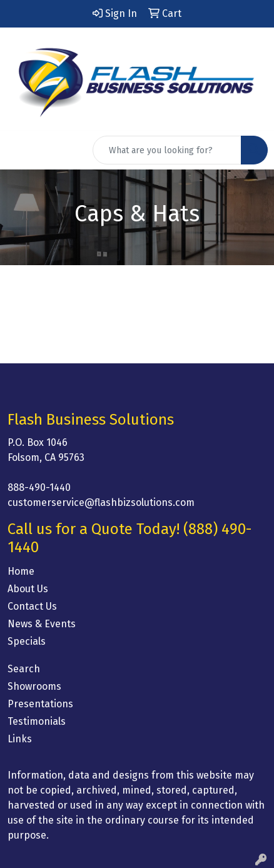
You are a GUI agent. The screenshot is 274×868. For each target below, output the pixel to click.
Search (24, 669)
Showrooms (34, 686)
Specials (27, 641)
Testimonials (37, 721)
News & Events (42, 624)
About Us (28, 589)
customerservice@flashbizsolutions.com (101, 502)
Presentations (40, 704)
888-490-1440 (39, 487)
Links (20, 739)
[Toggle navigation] (19, 150)
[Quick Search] (167, 150)
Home (21, 571)
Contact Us (32, 606)
